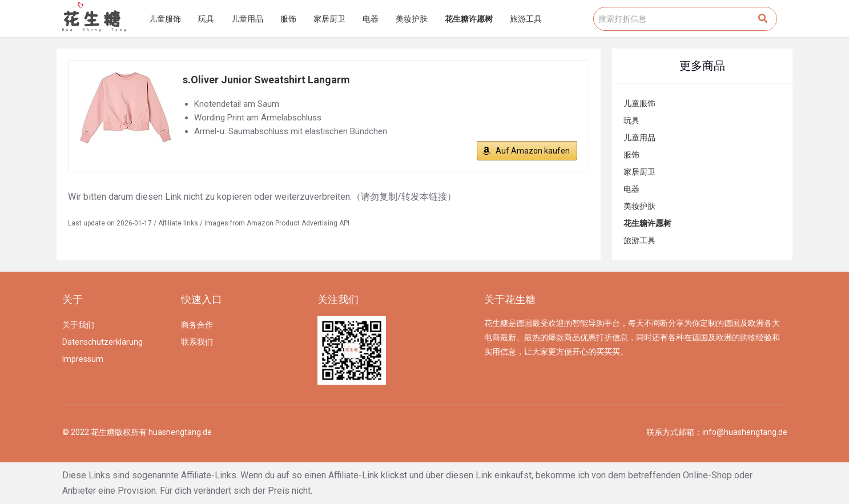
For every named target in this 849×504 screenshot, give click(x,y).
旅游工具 (526, 19)
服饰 (288, 19)
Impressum (83, 359)
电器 (371, 19)
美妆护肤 (412, 19)
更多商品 (702, 66)
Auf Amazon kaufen (533, 151)
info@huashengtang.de (745, 432)
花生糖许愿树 (469, 19)
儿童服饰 (165, 19)
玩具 (206, 19)
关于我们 (78, 325)
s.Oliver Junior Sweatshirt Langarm (266, 80)
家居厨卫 (329, 19)
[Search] (763, 19)
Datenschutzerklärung (102, 342)
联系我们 (197, 342)
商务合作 (197, 325)
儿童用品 (247, 19)
